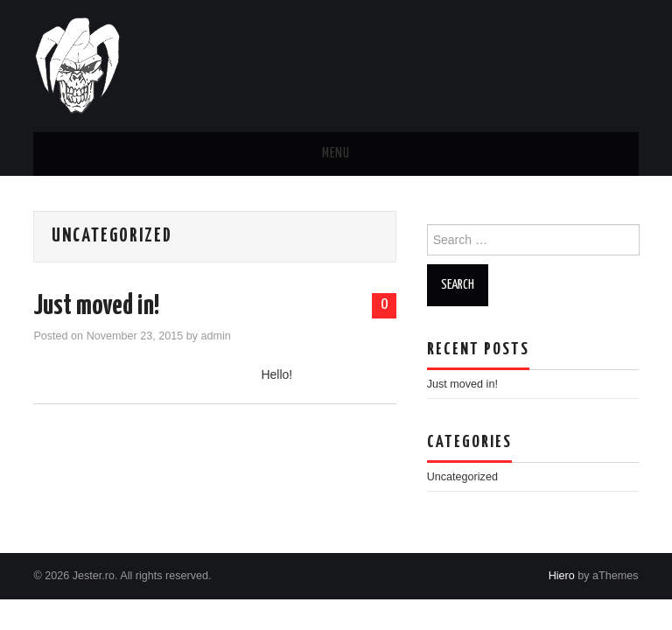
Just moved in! (96, 306)
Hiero (562, 576)
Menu (336, 154)
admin (216, 336)
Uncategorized (462, 477)
